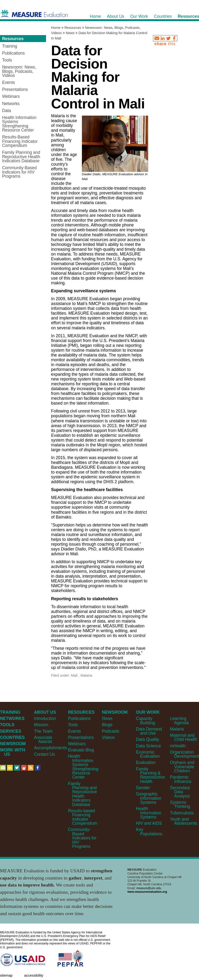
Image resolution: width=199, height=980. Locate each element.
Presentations (81, 737)
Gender (143, 788)
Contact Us (44, 754)
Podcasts (111, 731)
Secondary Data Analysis (180, 792)
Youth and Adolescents (184, 821)
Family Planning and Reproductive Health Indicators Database (82, 794)
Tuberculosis (182, 813)
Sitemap (6, 975)
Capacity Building (145, 721)
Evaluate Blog (81, 750)
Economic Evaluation (148, 754)
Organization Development (185, 754)
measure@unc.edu (149, 888)
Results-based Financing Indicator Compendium (83, 817)
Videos (108, 737)
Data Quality (147, 739)
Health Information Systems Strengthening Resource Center (83, 767)
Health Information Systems (149, 813)
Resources (73, 28)
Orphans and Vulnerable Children (182, 767)
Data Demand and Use (149, 731)
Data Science (148, 746)
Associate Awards (43, 740)
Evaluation (146, 762)
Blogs (107, 725)
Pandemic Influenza (181, 779)
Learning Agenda (179, 721)
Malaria (177, 729)
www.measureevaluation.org (147, 892)
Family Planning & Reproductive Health (150, 775)
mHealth (178, 746)
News (70, 33)
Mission (41, 725)
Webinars (77, 744)
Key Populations (149, 832)
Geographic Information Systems (149, 798)
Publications (79, 718)
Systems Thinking (180, 804)
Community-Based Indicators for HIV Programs (82, 838)
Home (56, 28)
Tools (73, 725)
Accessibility (34, 975)
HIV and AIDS (149, 823)
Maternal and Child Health (184, 737)
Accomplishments (50, 748)
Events (74, 731)
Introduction (45, 718)
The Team (43, 731)
